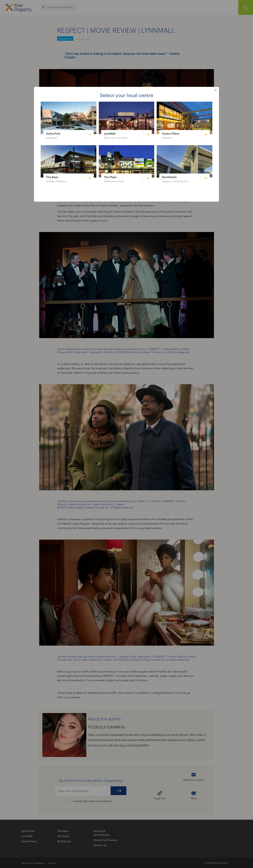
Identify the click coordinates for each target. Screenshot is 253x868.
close (215, 90)
